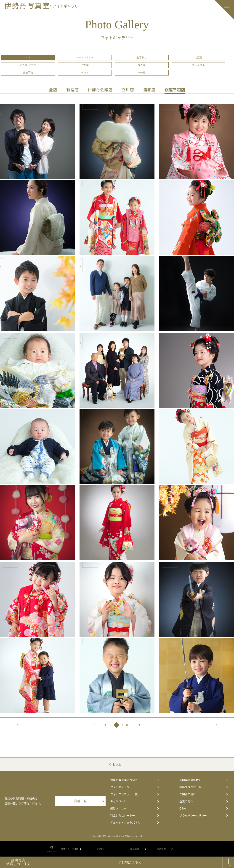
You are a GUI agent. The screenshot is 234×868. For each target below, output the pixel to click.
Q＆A (204, 808)
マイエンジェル (85, 57)
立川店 (128, 89)
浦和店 (149, 89)
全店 (53, 89)
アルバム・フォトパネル (134, 822)
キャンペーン (134, 801)
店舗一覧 (89, 801)
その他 (142, 73)
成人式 (142, 65)
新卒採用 (138, 849)
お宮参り (142, 57)
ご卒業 (85, 65)
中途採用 (165, 849)
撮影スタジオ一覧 (204, 787)
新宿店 (72, 89)
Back (117, 764)
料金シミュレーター (134, 815)
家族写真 (28, 73)
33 (138, 725)
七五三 (198, 57)
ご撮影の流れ (204, 794)
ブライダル (198, 65)
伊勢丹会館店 (100, 89)
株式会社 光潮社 (71, 849)
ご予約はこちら (130, 862)
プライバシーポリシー (204, 815)
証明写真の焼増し (204, 780)
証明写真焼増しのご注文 (19, 862)
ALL (28, 57)
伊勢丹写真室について (134, 780)
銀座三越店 (175, 89)
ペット (85, 73)
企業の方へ (204, 801)
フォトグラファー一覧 (134, 794)
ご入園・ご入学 (28, 65)
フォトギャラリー (134, 787)
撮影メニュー (134, 808)
